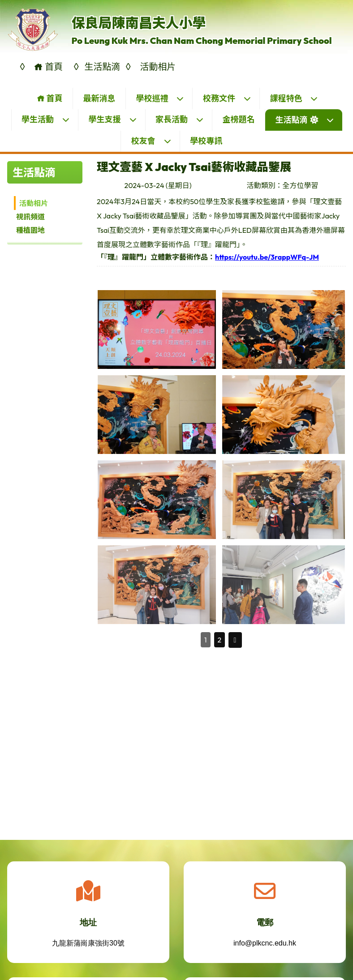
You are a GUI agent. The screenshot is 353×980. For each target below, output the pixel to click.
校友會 (151, 141)
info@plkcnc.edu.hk (265, 950)
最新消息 (99, 98)
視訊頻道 (30, 217)
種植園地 (30, 230)
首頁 (50, 98)
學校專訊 (206, 141)
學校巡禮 (160, 98)
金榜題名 (239, 119)
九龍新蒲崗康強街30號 (88, 950)
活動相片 (34, 203)
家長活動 (180, 119)
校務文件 (227, 98)
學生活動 (46, 119)
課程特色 (294, 98)
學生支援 (113, 119)
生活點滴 (305, 120)
